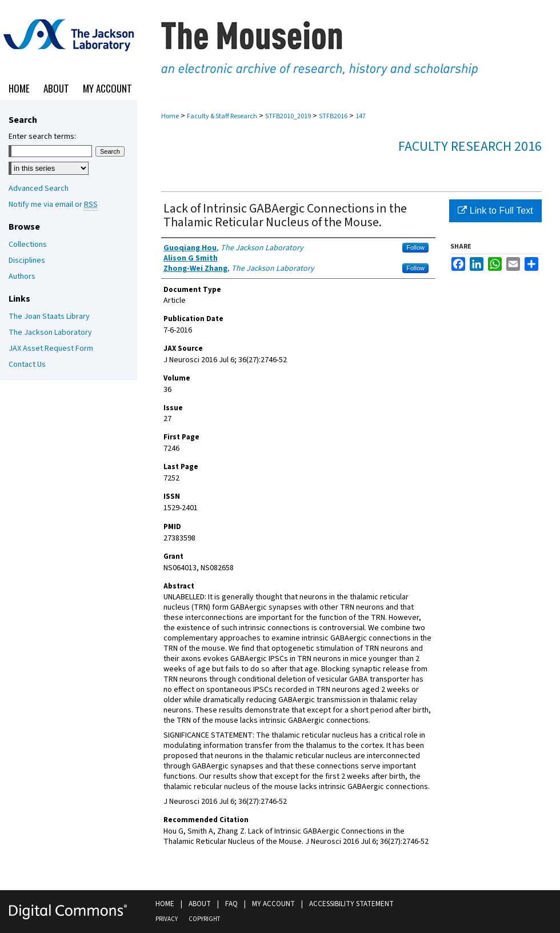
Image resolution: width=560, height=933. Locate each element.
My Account (273, 904)
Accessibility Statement (351, 904)
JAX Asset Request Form (51, 349)
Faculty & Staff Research (222, 116)
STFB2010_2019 (288, 116)
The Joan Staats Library (49, 317)
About (200, 904)
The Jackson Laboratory (50, 333)
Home (170, 116)
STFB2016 (333, 116)
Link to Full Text (495, 211)
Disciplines (27, 261)
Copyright (204, 919)
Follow (415, 247)
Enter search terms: (42, 137)
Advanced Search (39, 189)
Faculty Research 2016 (470, 147)
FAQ (231, 904)
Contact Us (27, 365)
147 (361, 116)
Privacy (167, 919)
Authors (22, 277)
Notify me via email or (53, 205)
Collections (28, 245)
